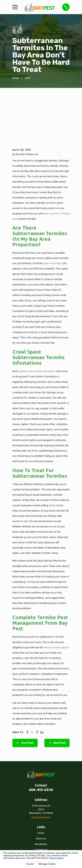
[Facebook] (38, 832)
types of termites (52, 220)
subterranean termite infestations (37, 328)
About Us (41, 796)
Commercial (41, 807)
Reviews (41, 818)
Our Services (41, 812)
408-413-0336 (41, 747)
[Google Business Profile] (44, 832)
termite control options (56, 605)
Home (41, 790)
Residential (41, 801)
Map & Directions (41, 774)
